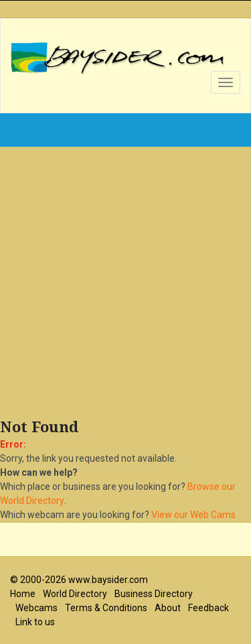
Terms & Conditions (106, 608)
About (168, 608)
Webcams (36, 608)
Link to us (35, 622)
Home (23, 594)
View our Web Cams (193, 515)
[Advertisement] (125, 286)
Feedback (208, 608)
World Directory (75, 594)
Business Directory (154, 594)
